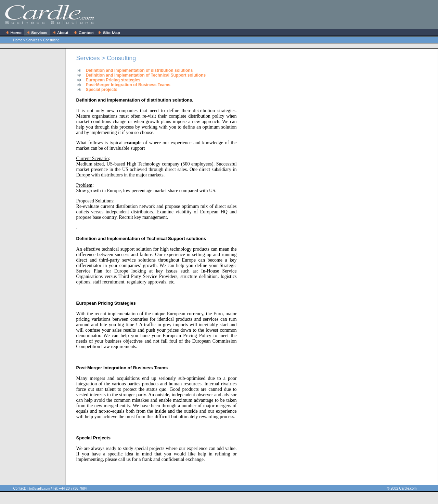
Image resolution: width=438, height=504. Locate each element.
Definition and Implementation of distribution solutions (139, 70)
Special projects (102, 90)
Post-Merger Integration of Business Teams (128, 85)
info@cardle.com (38, 489)
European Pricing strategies (113, 80)
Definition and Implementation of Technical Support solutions (146, 75)
